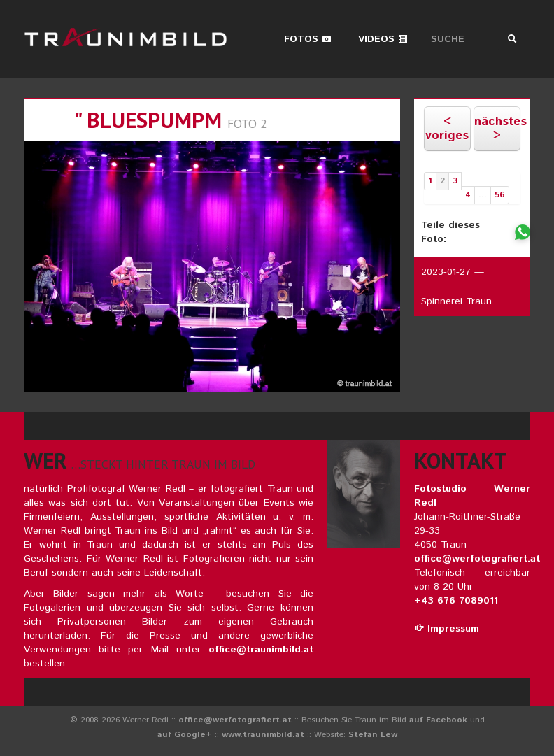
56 (500, 195)
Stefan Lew (373, 735)
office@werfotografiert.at (477, 559)
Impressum (447, 629)
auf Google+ (185, 735)
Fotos (308, 39)
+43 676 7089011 (456, 601)
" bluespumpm (148, 120)
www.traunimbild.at (263, 735)
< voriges (447, 129)
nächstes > (497, 129)
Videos (383, 39)
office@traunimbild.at (261, 650)
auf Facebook (438, 720)
